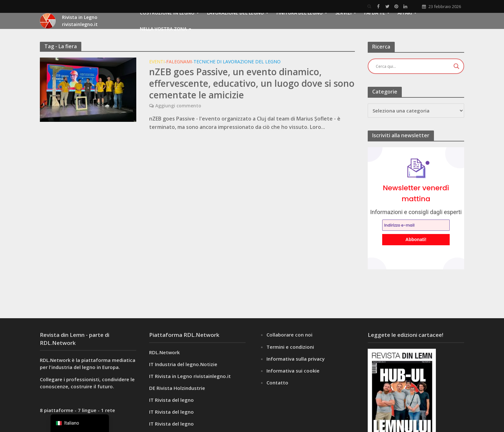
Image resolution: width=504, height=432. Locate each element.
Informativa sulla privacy (296, 359)
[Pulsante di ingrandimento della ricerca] (456, 66)
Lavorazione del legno (235, 13)
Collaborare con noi (289, 335)
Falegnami (179, 62)
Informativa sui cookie (293, 371)
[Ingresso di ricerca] (413, 66)
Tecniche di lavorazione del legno (237, 62)
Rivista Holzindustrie (181, 388)
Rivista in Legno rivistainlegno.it (193, 376)
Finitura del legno (300, 13)
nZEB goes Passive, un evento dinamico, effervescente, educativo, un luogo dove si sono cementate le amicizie (252, 83)
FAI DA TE (375, 13)
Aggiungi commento (178, 106)
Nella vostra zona (163, 29)
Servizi (343, 13)
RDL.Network (164, 352)
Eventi (157, 62)
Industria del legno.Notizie (186, 364)
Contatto (277, 382)
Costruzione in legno (167, 13)
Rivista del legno (174, 400)
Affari (405, 13)
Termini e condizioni (290, 347)
